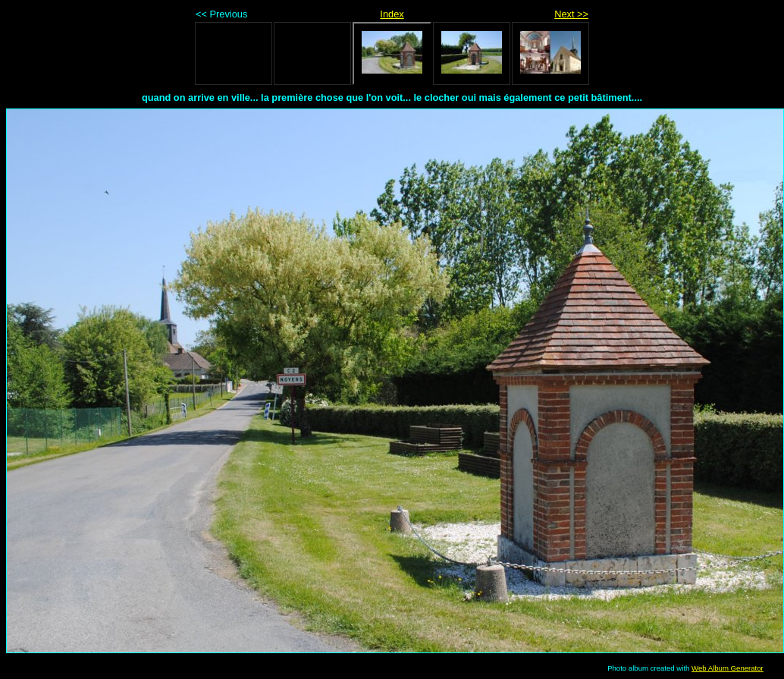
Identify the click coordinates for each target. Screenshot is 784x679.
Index (392, 14)
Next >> (571, 14)
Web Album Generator (728, 668)
